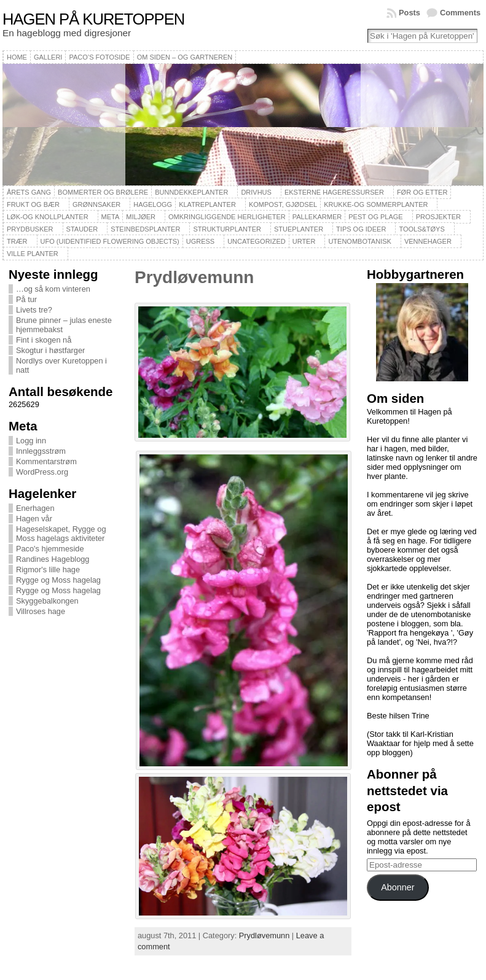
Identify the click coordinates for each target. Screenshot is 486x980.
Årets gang (29, 192)
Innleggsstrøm (41, 451)
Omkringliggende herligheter (227, 217)
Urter (304, 241)
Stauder (82, 229)
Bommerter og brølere (103, 192)
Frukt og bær (33, 204)
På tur (26, 299)
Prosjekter (438, 217)
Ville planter (33, 254)
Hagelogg (153, 204)
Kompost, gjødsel (283, 204)
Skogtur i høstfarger (50, 350)
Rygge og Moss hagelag (58, 580)
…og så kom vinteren (53, 289)
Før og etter (422, 192)
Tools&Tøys (421, 229)
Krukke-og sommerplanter (376, 204)
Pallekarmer (317, 217)
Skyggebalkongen (47, 601)
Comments (460, 13)
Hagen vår (34, 519)
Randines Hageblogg (53, 559)
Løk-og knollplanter (48, 217)
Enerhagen (35, 508)
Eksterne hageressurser (334, 192)
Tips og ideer (361, 229)
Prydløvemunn (194, 277)
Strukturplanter (227, 229)
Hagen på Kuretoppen (93, 19)
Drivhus (256, 192)
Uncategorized (257, 241)
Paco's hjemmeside (50, 549)
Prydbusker (30, 229)
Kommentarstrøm (46, 461)
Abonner (398, 887)
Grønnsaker (96, 204)
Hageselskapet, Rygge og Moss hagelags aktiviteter (61, 534)
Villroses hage (41, 611)
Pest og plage (375, 217)
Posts (410, 13)
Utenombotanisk (359, 241)
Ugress (200, 241)
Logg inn (31, 441)
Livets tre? (34, 310)
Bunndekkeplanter (191, 192)
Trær (17, 241)
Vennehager (428, 241)
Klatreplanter (207, 204)
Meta (111, 217)
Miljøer (141, 217)
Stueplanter (299, 229)
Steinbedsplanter (145, 229)
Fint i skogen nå (44, 340)
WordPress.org (42, 472)
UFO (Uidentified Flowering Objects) (110, 241)
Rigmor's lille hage (48, 570)
